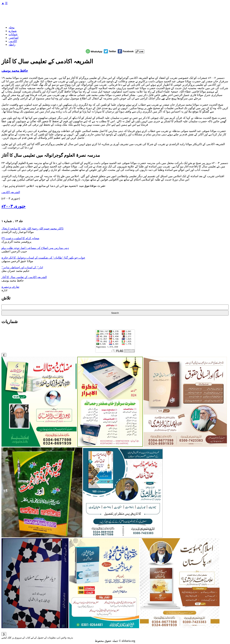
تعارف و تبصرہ (10, 287)
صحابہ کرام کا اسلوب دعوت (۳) (20, 238)
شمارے (13, 31)
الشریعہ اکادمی (11, 192)
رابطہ (12, 45)
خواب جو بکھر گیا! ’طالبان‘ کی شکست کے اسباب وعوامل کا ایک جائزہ (43, 258)
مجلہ (12, 27)
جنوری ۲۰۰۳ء (13, 206)
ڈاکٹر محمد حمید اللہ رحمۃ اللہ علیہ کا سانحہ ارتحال (32, 228)
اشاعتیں (13, 38)
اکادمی (13, 41)
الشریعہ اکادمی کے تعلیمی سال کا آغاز (24, 277)
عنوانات (13, 34)
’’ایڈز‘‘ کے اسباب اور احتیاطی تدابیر (22, 267)
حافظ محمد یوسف (15, 71)
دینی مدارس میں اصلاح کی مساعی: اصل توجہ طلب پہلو (35, 248)
